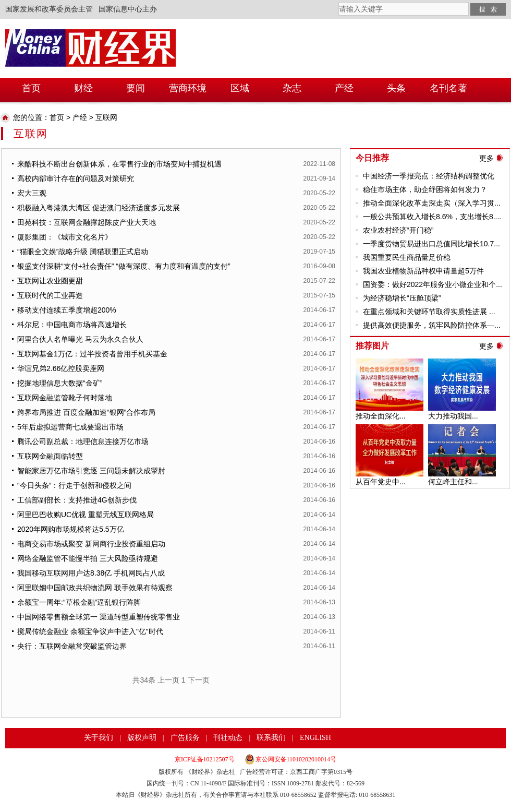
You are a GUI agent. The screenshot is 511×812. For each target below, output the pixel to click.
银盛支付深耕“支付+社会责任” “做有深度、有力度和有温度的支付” (124, 266)
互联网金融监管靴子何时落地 (65, 398)
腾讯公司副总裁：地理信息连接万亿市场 (83, 441)
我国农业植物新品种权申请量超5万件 (423, 271)
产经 (80, 117)
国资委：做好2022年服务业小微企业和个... (433, 284)
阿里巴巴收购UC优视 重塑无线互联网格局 (86, 515)
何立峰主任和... (453, 482)
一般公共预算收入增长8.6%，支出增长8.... (432, 217)
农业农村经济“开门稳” (398, 230)
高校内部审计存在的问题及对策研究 (76, 178)
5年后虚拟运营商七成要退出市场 (70, 427)
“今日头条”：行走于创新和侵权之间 (74, 485)
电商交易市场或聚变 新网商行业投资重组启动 (91, 544)
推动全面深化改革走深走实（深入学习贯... (432, 203)
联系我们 (271, 738)
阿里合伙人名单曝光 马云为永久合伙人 (80, 339)
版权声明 (142, 738)
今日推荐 (372, 158)
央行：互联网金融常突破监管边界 (72, 646)
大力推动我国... (453, 416)
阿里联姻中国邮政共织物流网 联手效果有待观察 (95, 588)
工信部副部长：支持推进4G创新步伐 (77, 500)
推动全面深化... (381, 416)
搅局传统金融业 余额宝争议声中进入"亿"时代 (90, 631)
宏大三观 (32, 193)
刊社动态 (228, 738)
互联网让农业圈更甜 (50, 281)
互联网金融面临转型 (50, 456)
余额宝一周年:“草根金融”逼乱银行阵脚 (79, 602)
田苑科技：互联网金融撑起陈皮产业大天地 (87, 222)
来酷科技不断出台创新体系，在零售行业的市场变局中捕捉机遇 (119, 164)
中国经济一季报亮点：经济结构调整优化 (429, 176)
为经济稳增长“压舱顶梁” (402, 298)
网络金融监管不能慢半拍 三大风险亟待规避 (88, 558)
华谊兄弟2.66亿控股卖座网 (61, 368)
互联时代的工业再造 (50, 295)
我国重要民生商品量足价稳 (407, 257)
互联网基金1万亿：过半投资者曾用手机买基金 (92, 354)
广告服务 (185, 738)
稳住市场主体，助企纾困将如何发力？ (425, 189)
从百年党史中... (381, 482)
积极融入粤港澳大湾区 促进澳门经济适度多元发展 (99, 208)
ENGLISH (315, 738)
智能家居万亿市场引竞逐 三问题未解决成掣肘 (91, 471)
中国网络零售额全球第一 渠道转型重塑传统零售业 (99, 617)
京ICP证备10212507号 (205, 759)
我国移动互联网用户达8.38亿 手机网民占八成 (91, 573)
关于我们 (99, 738)
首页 (57, 117)
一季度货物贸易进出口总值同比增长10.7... (431, 244)
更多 (486, 158)
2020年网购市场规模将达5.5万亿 (71, 529)
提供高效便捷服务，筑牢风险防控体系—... (432, 325)
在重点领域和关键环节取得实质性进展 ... (429, 312)
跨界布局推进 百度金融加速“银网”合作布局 (86, 412)
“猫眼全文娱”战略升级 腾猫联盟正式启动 (83, 252)
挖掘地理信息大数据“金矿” (60, 383)
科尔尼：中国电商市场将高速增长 (72, 325)
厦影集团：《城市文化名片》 (65, 237)
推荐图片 (372, 346)
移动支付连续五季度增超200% (67, 310)
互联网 (106, 117)
